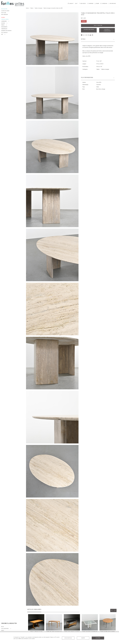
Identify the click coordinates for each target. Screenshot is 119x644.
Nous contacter (98, 26)
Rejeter (83, 638)
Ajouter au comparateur (107, 30)
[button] (5, 21)
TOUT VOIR (4, 13)
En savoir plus (68, 638)
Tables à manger (38, 8)
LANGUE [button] (70, 4)
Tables (32, 8)
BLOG (3, 627)
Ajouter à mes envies (89, 29)
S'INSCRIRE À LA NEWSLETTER (9, 624)
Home (27, 8)
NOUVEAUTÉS (4, 9)
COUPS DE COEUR (5, 11)
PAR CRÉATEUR (5, 15)
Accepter (98, 638)
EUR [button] (76, 4)
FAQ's (3, 631)
